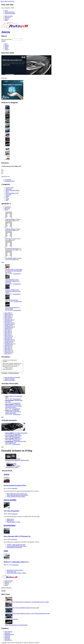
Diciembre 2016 (9, 320)
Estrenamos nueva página (12, 467)
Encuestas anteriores (10, 181)
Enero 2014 (7, 338)
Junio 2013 (7, 347)
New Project (8, 239)
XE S (7, 192)
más (2, 417)
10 (13, 74)
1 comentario (8, 180)
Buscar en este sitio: (7, 39)
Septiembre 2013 (9, 344)
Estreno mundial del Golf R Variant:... (16, 496)
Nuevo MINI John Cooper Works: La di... (17, 494)
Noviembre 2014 (9, 324)
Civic (7, 197)
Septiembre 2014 (9, 327)
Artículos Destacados (10, 13)
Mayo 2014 (7, 333)
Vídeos (6, 48)
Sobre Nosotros (8, 632)
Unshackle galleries (10, 229)
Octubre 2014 (8, 326)
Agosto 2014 (8, 328)
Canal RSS (7, 636)
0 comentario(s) (17, 274)
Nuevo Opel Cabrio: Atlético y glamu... (17, 573)
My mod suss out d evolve (12, 248)
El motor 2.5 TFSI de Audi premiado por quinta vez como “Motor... (13, 291)
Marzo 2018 (8, 317)
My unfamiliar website (11, 258)
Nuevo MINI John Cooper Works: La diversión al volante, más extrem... (13, 412)
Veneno (7, 196)
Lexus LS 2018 (9, 188)
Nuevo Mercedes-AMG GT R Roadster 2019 (16, 442)
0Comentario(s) (17, 399)
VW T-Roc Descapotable (21, 433)
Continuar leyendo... (6, 65)
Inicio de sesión (8, 16)
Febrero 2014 (8, 337)
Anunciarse (7, 633)
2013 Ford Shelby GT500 (12, 193)
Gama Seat (8, 195)
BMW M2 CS (18, 436)
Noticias (7, 45)
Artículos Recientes (9, 12)
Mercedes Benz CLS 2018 (13, 522)
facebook (7, 19)
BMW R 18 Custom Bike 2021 (12, 60)
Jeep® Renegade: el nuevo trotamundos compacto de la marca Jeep (12, 281)
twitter (6, 20)
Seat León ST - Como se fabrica (15, 570)
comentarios (8, 207)
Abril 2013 (7, 349)
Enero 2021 (7, 313)
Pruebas (7, 47)
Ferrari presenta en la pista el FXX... (15, 485)
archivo (6, 210)
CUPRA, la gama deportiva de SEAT (16, 545)
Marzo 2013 (8, 351)
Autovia (6, 32)
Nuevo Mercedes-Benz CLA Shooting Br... (18, 495)
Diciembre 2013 (9, 340)
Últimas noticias (8, 368)
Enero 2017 (7, 318)
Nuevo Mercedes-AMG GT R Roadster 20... (17, 536)
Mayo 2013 (7, 348)
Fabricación (8, 189)
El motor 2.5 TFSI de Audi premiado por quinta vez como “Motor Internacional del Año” (28, 613)
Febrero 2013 (8, 352)
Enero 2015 (7, 321)
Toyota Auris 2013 (12, 571)
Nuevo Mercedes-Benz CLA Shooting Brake (12, 308)
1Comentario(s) (17, 414)
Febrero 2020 (8, 314)
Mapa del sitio (8, 640)
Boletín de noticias (9, 634)
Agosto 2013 (8, 345)
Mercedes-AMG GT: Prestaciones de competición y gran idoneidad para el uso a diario (27, 602)
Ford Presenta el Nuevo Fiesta (14, 547)
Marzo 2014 (8, 335)
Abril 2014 (7, 334)
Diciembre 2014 (9, 323)
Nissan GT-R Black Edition (12, 190)
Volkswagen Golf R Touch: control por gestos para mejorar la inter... (14, 406)
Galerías (7, 49)
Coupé (7, 199)
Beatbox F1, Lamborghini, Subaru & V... (16, 562)
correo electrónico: (8, 369)
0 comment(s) (14, 488)
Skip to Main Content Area (7, 1)
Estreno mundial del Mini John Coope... (17, 546)
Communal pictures (10, 219)
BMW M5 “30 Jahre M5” (12, 300)
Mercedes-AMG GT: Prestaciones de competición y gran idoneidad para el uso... (14, 271)
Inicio (6, 11)
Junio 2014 (7, 331)
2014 (7, 200)
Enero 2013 (7, 354)
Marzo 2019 (8, 316)
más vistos (7, 208)
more (3, 262)
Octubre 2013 (8, 342)
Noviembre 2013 (9, 341)
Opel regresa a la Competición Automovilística (17, 460)
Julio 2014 (7, 330)
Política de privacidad (7, 638)
